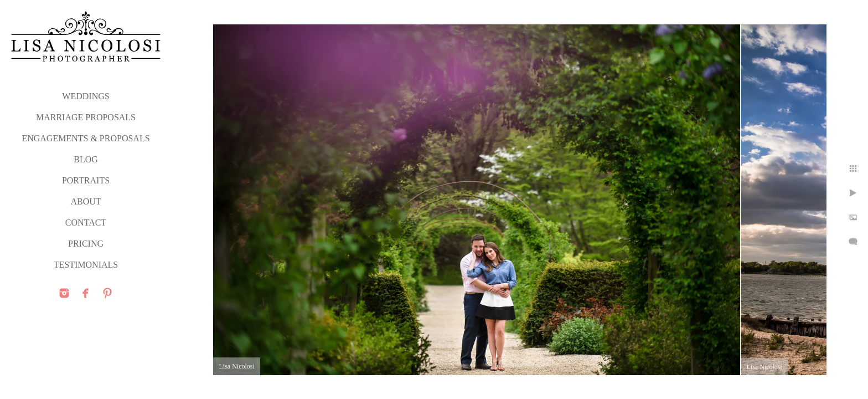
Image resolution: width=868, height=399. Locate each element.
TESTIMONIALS (86, 265)
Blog (86, 159)
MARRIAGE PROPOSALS (86, 117)
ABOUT (86, 201)
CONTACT (86, 222)
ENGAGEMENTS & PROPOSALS (86, 138)
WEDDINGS (86, 96)
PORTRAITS (86, 180)
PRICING (86, 244)
